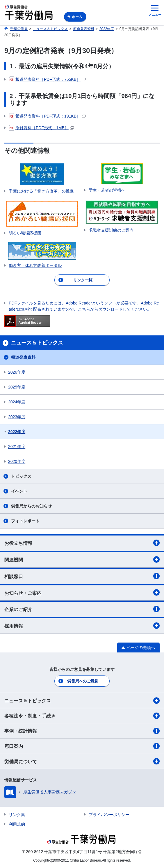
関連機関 (82, 559)
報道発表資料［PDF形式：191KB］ (47, 116)
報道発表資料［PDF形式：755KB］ (47, 79)
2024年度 (17, 402)
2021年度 (17, 447)
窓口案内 (82, 746)
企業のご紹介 (82, 609)
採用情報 (82, 626)
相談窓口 (82, 576)
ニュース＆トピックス (82, 701)
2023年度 (17, 417)
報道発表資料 (23, 357)
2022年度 (17, 432)
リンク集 (17, 815)
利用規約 (17, 824)
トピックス (21, 476)
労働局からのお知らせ (31, 506)
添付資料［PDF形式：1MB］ (41, 128)
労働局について (82, 761)
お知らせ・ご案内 (82, 592)
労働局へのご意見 (83, 681)
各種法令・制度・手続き (82, 716)
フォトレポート (25, 521)
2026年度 (17, 372)
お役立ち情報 (82, 543)
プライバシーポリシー (109, 815)
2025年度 (17, 387)
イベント (19, 491)
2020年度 (17, 461)
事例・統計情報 (82, 731)
